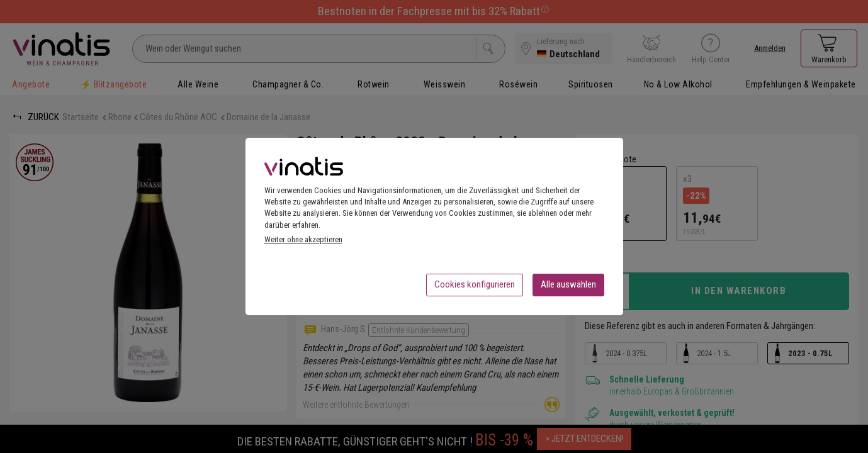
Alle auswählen (568, 288)
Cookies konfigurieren (475, 288)
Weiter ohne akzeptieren (303, 243)
